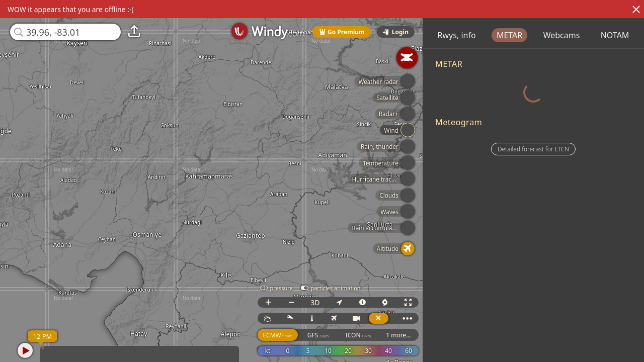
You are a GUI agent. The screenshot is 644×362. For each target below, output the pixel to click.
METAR (566, 35)
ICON (382, 335)
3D (338, 302)
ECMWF (301, 335)
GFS (341, 335)
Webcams (619, 35)
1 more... (422, 335)
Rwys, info (514, 35)
